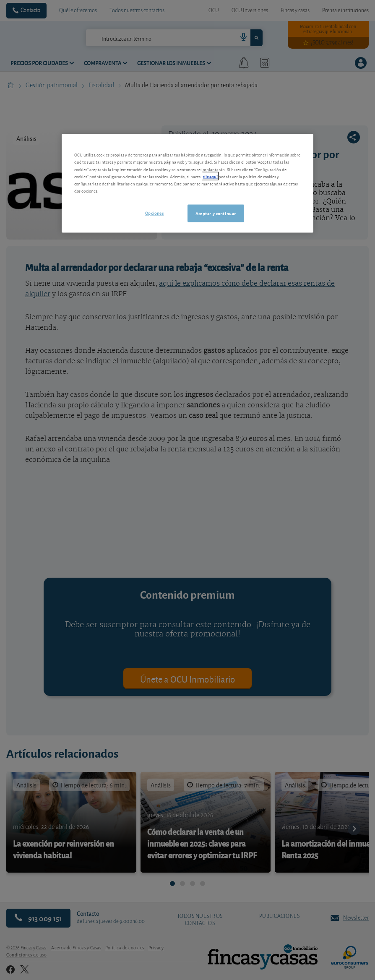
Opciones (155, 212)
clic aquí (210, 176)
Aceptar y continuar (216, 213)
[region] (187, 183)
